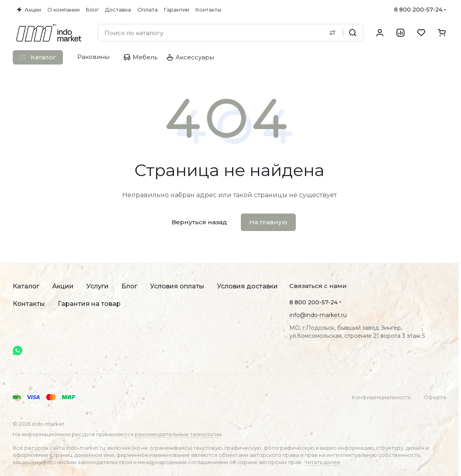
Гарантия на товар (89, 304)
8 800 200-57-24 (418, 10)
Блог (129, 286)
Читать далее (322, 462)
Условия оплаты (177, 286)
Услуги (98, 286)
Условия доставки (247, 286)
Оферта (435, 397)
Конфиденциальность (381, 397)
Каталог (26, 286)
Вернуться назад (199, 222)
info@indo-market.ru (318, 315)
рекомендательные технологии (178, 434)
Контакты (29, 304)
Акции (63, 286)
